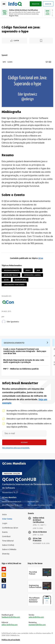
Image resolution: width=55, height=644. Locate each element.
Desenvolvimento (12, 270)
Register (36, 4)
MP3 (4, 62)
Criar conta (7, 519)
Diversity (6, 554)
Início (4, 514)
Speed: (5, 55)
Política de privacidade (11, 640)
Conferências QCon (10, 528)
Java (38, 270)
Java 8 (28, 270)
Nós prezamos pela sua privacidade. (16, 448)
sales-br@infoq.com (36, 617)
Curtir (16, 41)
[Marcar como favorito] (41, 41)
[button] (24, 442)
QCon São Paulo (11, 275)
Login (5, 523)
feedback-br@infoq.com (11, 617)
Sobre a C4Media (9, 549)
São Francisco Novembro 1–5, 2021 (40, 505)
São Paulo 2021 (33, 502)
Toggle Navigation (4, 4)
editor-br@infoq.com (10, 625)
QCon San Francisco (37, 540)
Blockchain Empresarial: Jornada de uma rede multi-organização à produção (24, 361)
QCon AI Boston (40, 532)
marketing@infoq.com (37, 625)
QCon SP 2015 (21, 280)
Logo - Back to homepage (15, 4)
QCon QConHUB (19, 479)
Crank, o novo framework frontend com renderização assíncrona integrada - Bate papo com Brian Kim (25, 351)
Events (5, 532)
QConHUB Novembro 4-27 (12, 502)
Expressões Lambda (32, 275)
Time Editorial (8, 541)
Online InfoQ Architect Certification (38, 520)
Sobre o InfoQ (8, 545)
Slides (10, 62)
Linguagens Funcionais (14, 284)
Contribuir (6, 536)
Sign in (48, 4)
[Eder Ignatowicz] (4, 322)
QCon (41, 258)
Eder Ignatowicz (13, 322)
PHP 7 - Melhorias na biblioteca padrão (21, 369)
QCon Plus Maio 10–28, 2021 (12, 505)
